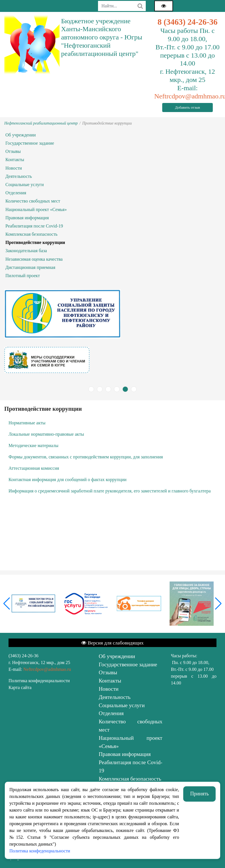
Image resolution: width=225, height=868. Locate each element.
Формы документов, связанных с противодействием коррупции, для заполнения (86, 457)
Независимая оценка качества (34, 259)
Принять (199, 794)
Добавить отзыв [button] (188, 107)
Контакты (15, 160)
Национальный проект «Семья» (36, 209)
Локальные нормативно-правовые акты (46, 434)
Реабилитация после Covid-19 (34, 226)
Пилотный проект (23, 276)
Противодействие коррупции (35, 242)
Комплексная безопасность (31, 234)
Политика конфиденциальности (39, 681)
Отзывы (13, 151)
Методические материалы (34, 445)
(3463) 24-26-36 (23, 656)
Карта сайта (20, 687)
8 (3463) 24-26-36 (187, 22)
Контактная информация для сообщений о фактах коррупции (67, 480)
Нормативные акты (27, 423)
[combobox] (122, 6)
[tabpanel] (113, 360)
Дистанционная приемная (30, 267)
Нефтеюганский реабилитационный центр (41, 123)
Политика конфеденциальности (40, 851)
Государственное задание (30, 143)
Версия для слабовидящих (112, 643)
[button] (218, 604)
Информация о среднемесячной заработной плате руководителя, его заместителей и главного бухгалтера (110, 491)
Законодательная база (26, 251)
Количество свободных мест (33, 201)
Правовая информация (27, 218)
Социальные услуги (25, 185)
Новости (14, 168)
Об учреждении (21, 135)
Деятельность (19, 176)
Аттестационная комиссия (34, 468)
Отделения (16, 193)
